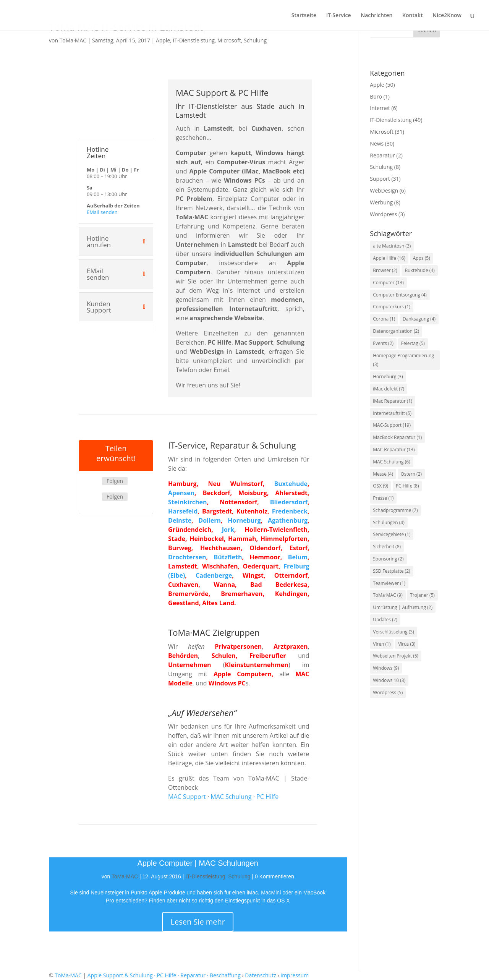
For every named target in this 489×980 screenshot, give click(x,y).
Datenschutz (260, 975)
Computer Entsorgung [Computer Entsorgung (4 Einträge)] (400, 295)
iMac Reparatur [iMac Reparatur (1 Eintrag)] (393, 401)
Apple (163, 40)
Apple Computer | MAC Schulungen (198, 863)
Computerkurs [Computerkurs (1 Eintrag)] (392, 307)
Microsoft (229, 40)
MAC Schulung (231, 797)
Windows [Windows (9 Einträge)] (386, 668)
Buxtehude (291, 484)
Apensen (181, 493)
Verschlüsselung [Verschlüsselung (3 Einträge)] (393, 632)
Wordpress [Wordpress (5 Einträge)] (388, 692)
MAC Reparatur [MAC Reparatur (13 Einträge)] (394, 450)
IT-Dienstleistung (194, 40)
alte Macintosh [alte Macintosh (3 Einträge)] (392, 246)
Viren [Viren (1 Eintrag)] (382, 644)
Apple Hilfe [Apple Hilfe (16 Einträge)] (389, 258)
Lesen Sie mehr (198, 922)
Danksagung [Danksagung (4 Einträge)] (419, 319)
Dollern (210, 520)
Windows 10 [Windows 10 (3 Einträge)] (389, 680)
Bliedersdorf (289, 502)
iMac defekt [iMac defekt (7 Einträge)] (389, 389)
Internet (380, 108)
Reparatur (382, 155)
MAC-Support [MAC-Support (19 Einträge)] (392, 425)
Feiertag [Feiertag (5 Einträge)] (413, 343)
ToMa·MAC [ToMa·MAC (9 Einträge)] (388, 595)
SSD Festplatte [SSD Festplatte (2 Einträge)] (391, 571)
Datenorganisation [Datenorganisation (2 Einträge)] (396, 331)
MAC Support (187, 797)
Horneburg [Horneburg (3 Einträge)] (388, 377)
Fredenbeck (290, 511)
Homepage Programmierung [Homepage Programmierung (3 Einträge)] (403, 360)
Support (380, 179)
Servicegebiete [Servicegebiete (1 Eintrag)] (392, 534)
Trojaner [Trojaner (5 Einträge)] (422, 595)
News (377, 143)
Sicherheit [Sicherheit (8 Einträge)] (387, 547)
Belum (298, 557)
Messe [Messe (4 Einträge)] (383, 474)
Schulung (255, 40)
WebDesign (384, 190)
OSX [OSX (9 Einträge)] (381, 486)
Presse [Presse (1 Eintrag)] (383, 498)
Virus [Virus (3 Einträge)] (407, 644)
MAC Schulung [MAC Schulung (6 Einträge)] (391, 462)
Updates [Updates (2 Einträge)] (385, 620)
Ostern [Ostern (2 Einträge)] (411, 474)
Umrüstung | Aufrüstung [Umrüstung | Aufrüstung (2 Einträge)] (403, 607)
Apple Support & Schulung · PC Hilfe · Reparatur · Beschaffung (164, 975)
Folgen (115, 481)
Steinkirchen (187, 502)
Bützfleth (228, 557)
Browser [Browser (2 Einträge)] (385, 270)
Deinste (180, 520)
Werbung (381, 202)
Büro (376, 96)
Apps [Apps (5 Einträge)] (422, 258)
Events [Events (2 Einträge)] (383, 343)
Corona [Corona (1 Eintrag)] (384, 319)
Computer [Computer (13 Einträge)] (388, 283)
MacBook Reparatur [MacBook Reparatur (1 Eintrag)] (397, 437)
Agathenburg (288, 520)
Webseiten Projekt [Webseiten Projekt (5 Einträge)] (396, 656)
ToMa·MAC (73, 40)
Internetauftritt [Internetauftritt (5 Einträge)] (392, 413)
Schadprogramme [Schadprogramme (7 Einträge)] (395, 510)
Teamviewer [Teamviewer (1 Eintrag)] (389, 583)
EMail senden (102, 212)
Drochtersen (187, 557)
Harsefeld (183, 511)
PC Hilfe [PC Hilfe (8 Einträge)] (407, 486)
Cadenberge (214, 575)
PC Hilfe (267, 797)
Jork (228, 530)
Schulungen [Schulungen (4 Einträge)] (389, 522)
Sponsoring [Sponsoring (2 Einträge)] (388, 559)
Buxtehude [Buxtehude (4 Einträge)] (419, 270)
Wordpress (383, 214)
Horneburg (244, 520)
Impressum (295, 975)
